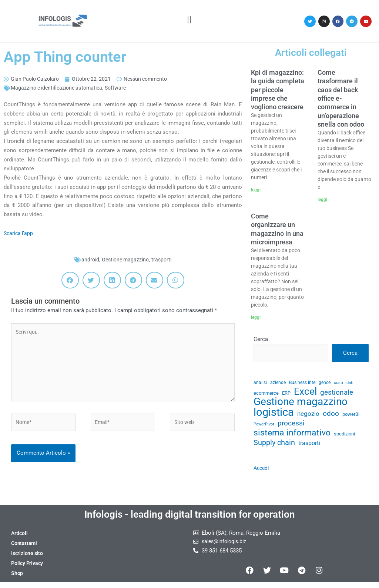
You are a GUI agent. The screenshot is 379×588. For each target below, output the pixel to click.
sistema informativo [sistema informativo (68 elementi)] (292, 436)
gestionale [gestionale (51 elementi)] (337, 394)
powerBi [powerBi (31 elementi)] (351, 416)
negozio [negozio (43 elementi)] (308, 416)
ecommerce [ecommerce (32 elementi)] (266, 395)
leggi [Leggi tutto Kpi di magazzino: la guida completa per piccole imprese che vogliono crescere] (256, 190)
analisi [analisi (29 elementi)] (260, 383)
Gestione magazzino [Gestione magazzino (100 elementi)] (301, 404)
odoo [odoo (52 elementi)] (331, 416)
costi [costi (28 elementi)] (338, 383)
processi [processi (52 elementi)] (291, 426)
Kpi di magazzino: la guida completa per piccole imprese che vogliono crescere (278, 90)
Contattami (24, 549)
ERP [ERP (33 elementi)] (286, 395)
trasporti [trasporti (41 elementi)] (309, 447)
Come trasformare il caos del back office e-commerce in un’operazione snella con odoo (341, 98)
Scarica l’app (19, 234)
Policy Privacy (28, 569)
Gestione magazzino (125, 260)
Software (123, 88)
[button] (189, 19)
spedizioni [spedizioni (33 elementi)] (344, 437)
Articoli (20, 539)
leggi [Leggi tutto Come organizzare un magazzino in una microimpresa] (256, 317)
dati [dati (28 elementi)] (350, 383)
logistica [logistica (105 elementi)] (274, 415)
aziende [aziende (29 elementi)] (278, 383)
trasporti (163, 260)
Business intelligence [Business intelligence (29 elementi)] (310, 383)
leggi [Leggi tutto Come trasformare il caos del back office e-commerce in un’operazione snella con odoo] (322, 200)
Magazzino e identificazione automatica (60, 88)
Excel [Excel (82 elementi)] (305, 393)
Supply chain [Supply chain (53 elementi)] (274, 447)
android (88, 260)
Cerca (261, 340)
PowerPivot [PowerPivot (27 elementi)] (264, 427)
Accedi (262, 472)
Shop (17, 579)
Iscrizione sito (28, 559)
